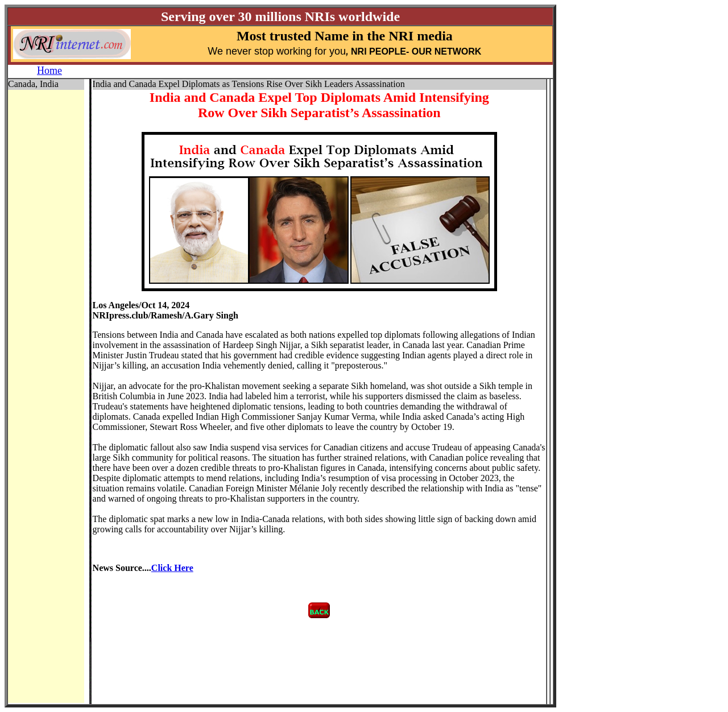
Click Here (172, 568)
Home (49, 71)
